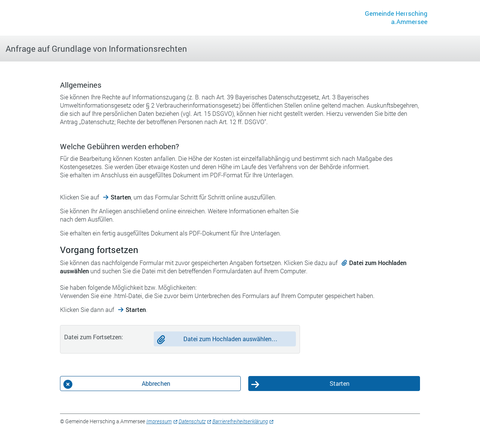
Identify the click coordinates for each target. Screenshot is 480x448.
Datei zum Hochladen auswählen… (230, 339)
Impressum (159, 421)
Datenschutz (192, 421)
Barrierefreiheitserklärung (240, 421)
